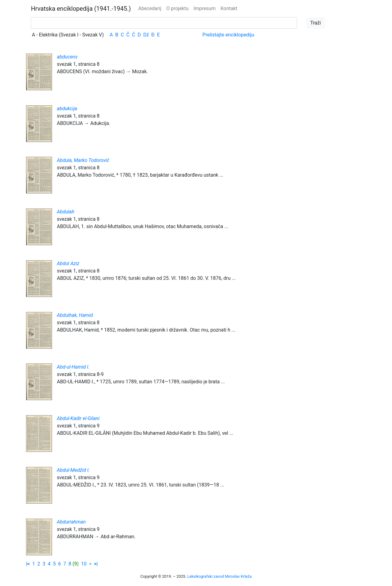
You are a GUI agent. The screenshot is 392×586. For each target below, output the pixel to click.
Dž (146, 35)
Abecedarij (150, 8)
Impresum (205, 8)
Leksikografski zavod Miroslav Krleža (220, 576)
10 (84, 564)
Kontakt (229, 8)
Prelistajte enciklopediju (228, 35)
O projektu (177, 8)
